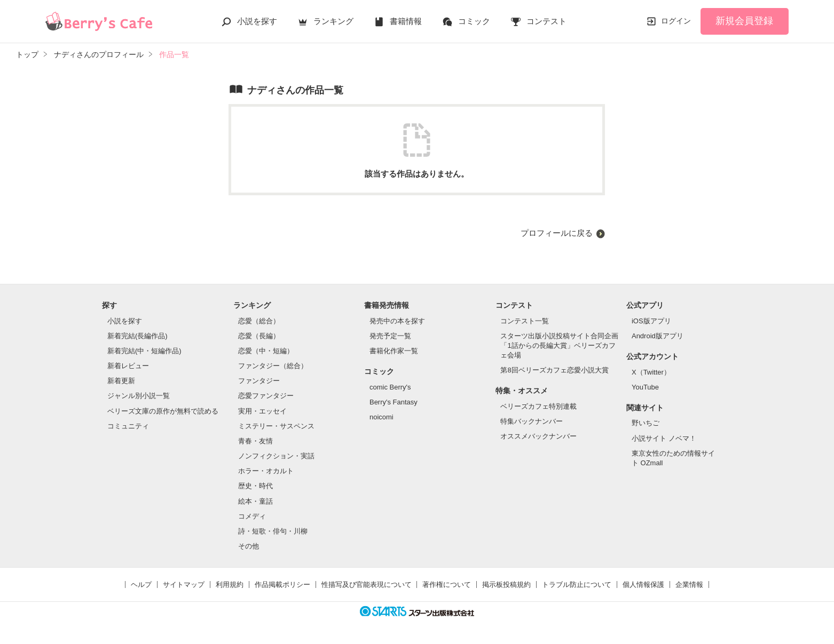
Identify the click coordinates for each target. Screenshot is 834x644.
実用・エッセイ (262, 411)
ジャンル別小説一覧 (139, 396)
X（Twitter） (651, 372)
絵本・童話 (255, 501)
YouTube (645, 387)
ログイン (676, 21)
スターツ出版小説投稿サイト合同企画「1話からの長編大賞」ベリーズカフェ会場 (559, 345)
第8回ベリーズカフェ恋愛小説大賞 (554, 370)
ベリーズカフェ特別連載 (538, 406)
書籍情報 (406, 21)
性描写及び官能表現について (367, 585)
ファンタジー (259, 381)
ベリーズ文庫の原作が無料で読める (163, 411)
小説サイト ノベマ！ (664, 438)
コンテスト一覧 (525, 321)
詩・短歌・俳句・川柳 (273, 531)
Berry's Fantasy (394, 402)
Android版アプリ (658, 336)
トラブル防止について (577, 585)
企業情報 (689, 585)
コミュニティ (128, 426)
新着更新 (121, 381)
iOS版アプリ (651, 321)
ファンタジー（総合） (273, 366)
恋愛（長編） (259, 336)
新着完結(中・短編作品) (144, 351)
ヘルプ (141, 585)
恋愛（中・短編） (266, 351)
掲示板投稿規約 (506, 585)
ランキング (333, 21)
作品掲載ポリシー (282, 585)
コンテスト (546, 21)
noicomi (381, 417)
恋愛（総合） (259, 321)
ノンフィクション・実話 (276, 456)
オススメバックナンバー (538, 436)
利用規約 (230, 585)
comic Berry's (390, 387)
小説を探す (257, 21)
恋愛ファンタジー (266, 396)
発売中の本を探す (397, 321)
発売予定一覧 (390, 336)
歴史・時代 (255, 486)
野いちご (646, 423)
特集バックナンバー (532, 421)
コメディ (252, 516)
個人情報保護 (643, 585)
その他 (249, 546)
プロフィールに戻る (557, 233)
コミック (474, 21)
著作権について (447, 585)
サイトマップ (184, 585)
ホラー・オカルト (266, 471)
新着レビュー (128, 366)
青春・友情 (255, 441)
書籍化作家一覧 (394, 351)
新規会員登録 (744, 21)
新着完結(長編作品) (137, 336)
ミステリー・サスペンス (276, 426)
